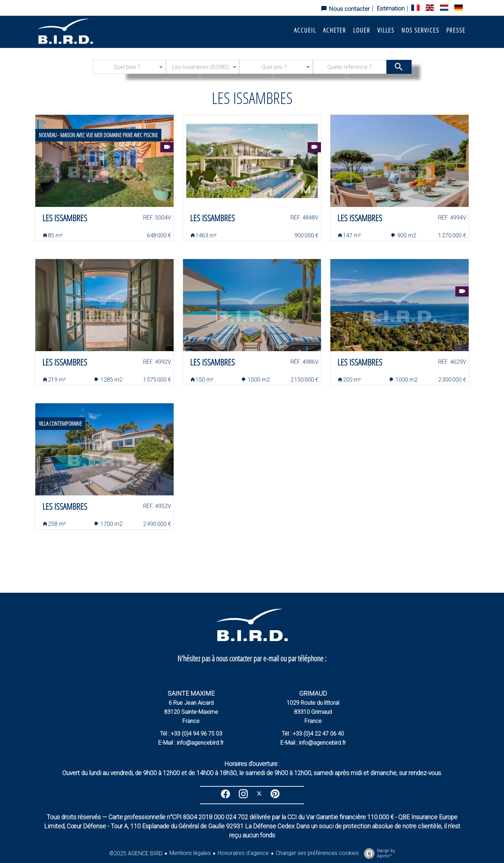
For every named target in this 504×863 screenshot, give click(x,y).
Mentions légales (190, 853)
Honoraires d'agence (243, 853)
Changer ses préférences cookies (317, 853)
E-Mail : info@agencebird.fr (191, 743)
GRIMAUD (313, 693)
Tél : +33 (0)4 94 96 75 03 (191, 734)
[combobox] (129, 67)
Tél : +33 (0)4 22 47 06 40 (313, 734)
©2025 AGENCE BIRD (136, 853)
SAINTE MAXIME (191, 693)
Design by (378, 854)
